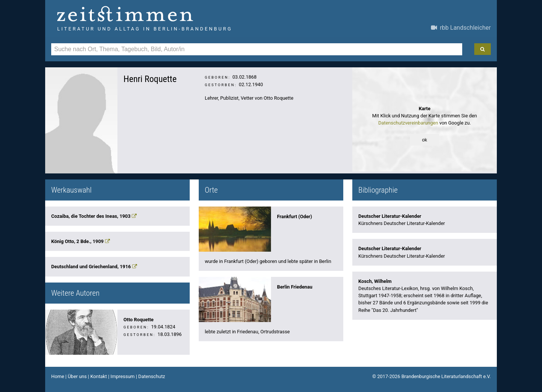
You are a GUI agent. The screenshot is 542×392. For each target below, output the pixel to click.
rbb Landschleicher (461, 28)
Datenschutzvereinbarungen (408, 123)
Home (58, 376)
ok (425, 140)
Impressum (122, 376)
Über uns (77, 376)
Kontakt (99, 376)
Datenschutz (151, 376)
